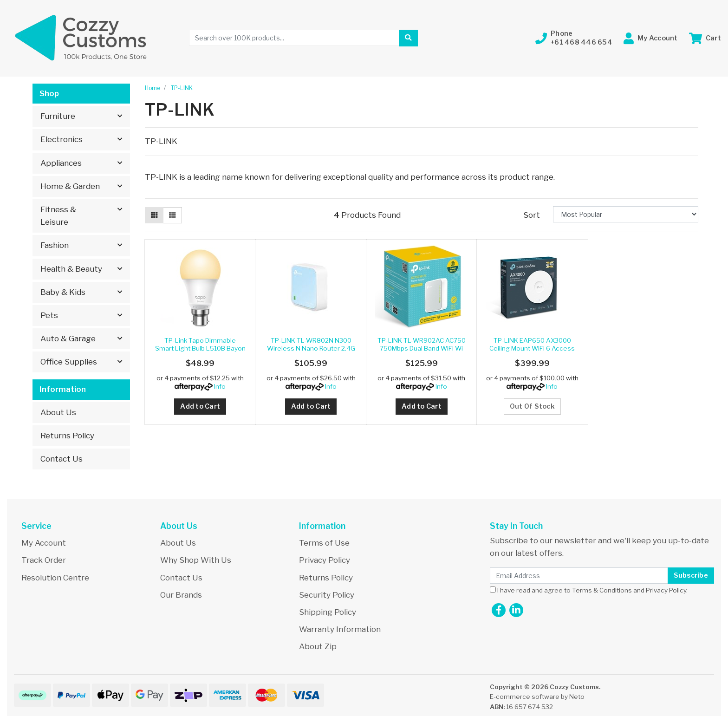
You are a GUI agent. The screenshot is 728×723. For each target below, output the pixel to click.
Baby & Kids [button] (63, 292)
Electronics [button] (62, 139)
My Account (44, 543)
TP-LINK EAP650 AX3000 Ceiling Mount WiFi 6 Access (532, 344)
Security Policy (327, 595)
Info (220, 386)
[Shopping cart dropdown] (705, 38)
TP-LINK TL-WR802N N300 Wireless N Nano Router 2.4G (311, 344)
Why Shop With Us (196, 560)
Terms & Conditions (602, 590)
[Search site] (408, 38)
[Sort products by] (626, 214)
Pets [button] (49, 315)
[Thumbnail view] (154, 215)
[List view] (172, 215)
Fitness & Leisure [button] (58, 216)
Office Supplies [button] (69, 362)
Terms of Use (324, 543)
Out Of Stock (532, 406)
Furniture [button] (58, 116)
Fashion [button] (55, 245)
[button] (574, 38)
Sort (532, 215)
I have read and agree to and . (589, 590)
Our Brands (181, 595)
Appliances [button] (61, 163)
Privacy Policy (325, 560)
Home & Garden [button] (70, 186)
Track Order (44, 560)
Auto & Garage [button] (68, 339)
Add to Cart (200, 406)
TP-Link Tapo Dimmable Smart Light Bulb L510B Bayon (200, 344)
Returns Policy (67, 436)
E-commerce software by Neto (537, 697)
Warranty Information (340, 629)
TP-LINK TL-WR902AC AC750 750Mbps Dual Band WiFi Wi (422, 344)
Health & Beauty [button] (71, 269)
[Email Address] (579, 576)
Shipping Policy (328, 612)
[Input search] (294, 38)
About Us (58, 412)
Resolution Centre (55, 578)
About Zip (318, 646)
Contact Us (62, 459)
